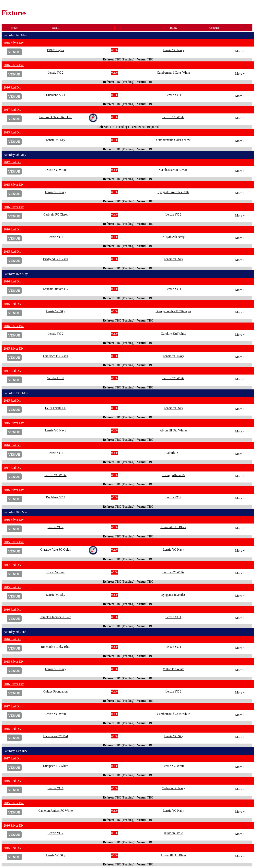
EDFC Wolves (55, 572)
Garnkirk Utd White (173, 334)
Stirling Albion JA (173, 475)
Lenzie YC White (173, 117)
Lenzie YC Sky (55, 140)
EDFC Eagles (56, 50)
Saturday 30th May (16, 512)
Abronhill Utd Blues (173, 855)
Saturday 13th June (16, 751)
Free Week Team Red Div (56, 117)
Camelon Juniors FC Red (56, 617)
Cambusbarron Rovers (173, 170)
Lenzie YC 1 (173, 95)
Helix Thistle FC (56, 408)
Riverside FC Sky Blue (55, 647)
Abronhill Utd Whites (173, 430)
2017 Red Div (12, 110)
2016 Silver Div (14, 65)
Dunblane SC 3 (55, 497)
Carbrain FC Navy (173, 788)
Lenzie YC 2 (56, 73)
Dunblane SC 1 (55, 95)
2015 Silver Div (14, 43)
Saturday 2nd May (15, 35)
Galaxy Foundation (56, 691)
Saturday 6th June (15, 632)
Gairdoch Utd (56, 378)
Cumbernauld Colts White (173, 73)
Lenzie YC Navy (173, 50)
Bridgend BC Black (55, 259)
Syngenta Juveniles (173, 595)
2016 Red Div (12, 87)
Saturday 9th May (15, 155)
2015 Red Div (12, 132)
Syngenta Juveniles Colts (173, 192)
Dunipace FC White (55, 766)
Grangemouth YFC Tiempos (173, 311)
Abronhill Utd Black (173, 527)
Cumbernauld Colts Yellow (173, 140)
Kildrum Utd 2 (173, 833)
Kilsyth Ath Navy (173, 237)
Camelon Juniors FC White (55, 811)
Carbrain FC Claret (56, 214)
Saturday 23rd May (16, 393)
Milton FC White (173, 669)
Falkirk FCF (173, 453)
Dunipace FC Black (55, 356)
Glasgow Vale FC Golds (56, 550)
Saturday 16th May (16, 274)
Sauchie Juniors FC (55, 289)
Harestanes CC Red (56, 736)
